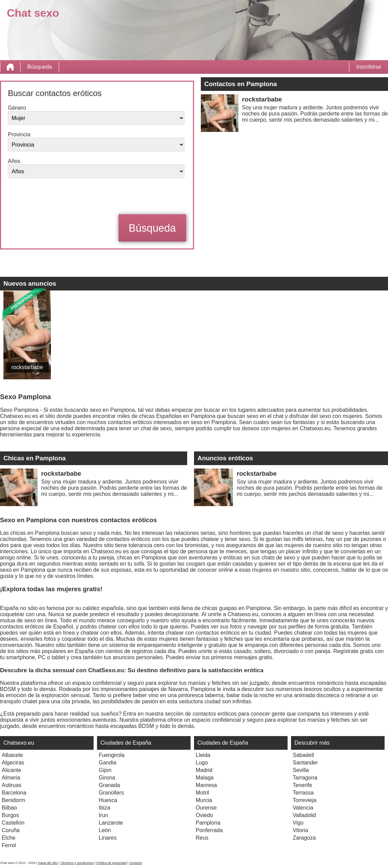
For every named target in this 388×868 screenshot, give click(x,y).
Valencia (303, 808)
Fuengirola (112, 755)
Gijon (105, 770)
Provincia (19, 134)
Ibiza (105, 808)
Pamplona (208, 823)
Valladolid (304, 815)
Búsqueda (40, 67)
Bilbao (9, 808)
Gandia (108, 763)
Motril (202, 793)
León (105, 830)
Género (17, 108)
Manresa (206, 785)
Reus (202, 838)
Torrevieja (304, 800)
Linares (108, 838)
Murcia (204, 800)
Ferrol (9, 845)
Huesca (108, 800)
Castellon (13, 823)
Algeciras (13, 763)
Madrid (204, 770)
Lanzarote (111, 823)
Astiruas (12, 785)
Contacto (135, 863)
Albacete (12, 755)
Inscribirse (369, 67)
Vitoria (300, 830)
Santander (305, 763)
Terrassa (303, 793)
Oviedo (204, 815)
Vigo (298, 823)
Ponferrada (209, 830)
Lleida (203, 755)
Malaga (205, 778)
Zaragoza (304, 838)
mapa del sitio (48, 863)
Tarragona (305, 778)
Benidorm (13, 800)
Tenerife (302, 785)
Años (14, 161)
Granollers (111, 793)
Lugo (202, 763)
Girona (107, 778)
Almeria (11, 778)
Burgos (10, 815)
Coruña (11, 830)
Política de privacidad (112, 863)
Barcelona (14, 793)
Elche (9, 838)
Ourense (206, 808)
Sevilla (301, 770)
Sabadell (303, 755)
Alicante (11, 770)
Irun (103, 815)
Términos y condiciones (77, 863)
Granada (109, 785)
